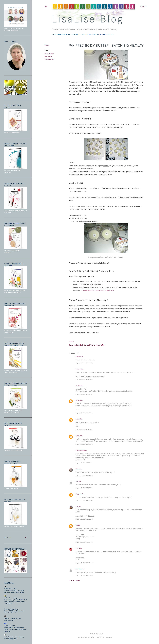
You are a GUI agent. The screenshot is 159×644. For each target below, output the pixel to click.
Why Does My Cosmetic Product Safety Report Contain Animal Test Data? (16, 602)
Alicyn (77, 436)
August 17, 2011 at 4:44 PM (84, 413)
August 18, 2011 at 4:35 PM (84, 500)
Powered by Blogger (95, 634)
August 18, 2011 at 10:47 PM (84, 542)
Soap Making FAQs (11, 639)
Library (110, 34)
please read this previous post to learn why (98, 290)
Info (103, 34)
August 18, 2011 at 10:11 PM (84, 519)
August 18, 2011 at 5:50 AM (84, 463)
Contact (88, 34)
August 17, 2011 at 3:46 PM (84, 394)
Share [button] (47, 45)
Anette (78, 357)
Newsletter (78, 34)
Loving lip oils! (9, 620)
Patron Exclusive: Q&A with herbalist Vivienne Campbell (14, 591)
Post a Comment (75, 580)
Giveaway (48, 56)
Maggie (78, 494)
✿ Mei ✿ (78, 569)
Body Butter (49, 54)
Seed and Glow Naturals (13, 618)
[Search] (143, 7)
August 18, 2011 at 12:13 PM (84, 475)
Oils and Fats (49, 59)
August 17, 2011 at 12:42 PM (84, 363)
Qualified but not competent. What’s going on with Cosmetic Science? (15, 629)
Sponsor (97, 34)
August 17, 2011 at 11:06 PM (84, 444)
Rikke (77, 400)
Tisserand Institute (11, 609)
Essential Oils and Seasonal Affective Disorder (14, 612)
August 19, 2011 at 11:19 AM (84, 563)
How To (68, 34)
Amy (77, 506)
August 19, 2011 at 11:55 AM (84, 575)
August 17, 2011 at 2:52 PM (84, 380)
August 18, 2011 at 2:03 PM (84, 488)
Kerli (77, 548)
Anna (77, 419)
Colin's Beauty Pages (12, 598)
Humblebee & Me (10, 589)
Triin (77, 481)
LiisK (77, 469)
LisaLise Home (58, 34)
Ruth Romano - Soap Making (14, 637)
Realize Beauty (9, 626)
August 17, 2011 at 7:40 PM (84, 430)
